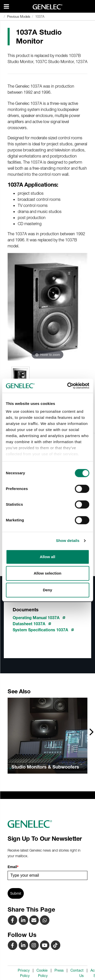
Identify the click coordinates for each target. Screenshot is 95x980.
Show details (68, 541)
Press (59, 970)
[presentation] (92, 732)
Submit (16, 893)
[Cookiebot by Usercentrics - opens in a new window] (68, 386)
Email (13, 867)
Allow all (48, 557)
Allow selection (48, 573)
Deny (48, 590)
